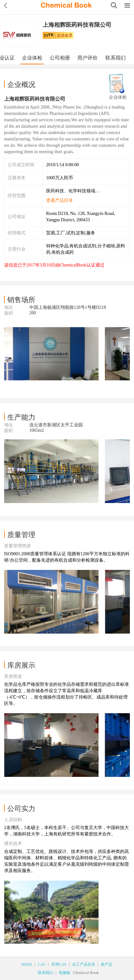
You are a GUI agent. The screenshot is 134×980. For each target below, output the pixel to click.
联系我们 (116, 58)
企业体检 (32, 58)
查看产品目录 (60, 200)
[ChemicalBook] (66, 5)
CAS (42, 964)
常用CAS (59, 964)
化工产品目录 (84, 964)
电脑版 (65, 973)
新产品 (107, 964)
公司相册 (60, 58)
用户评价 (88, 58)
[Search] (114, 5)
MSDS (27, 964)
